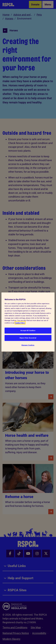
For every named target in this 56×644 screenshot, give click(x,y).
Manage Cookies (28, 345)
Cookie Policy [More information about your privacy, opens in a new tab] (20, 323)
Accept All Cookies (28, 331)
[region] (28, 322)
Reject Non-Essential (28, 338)
